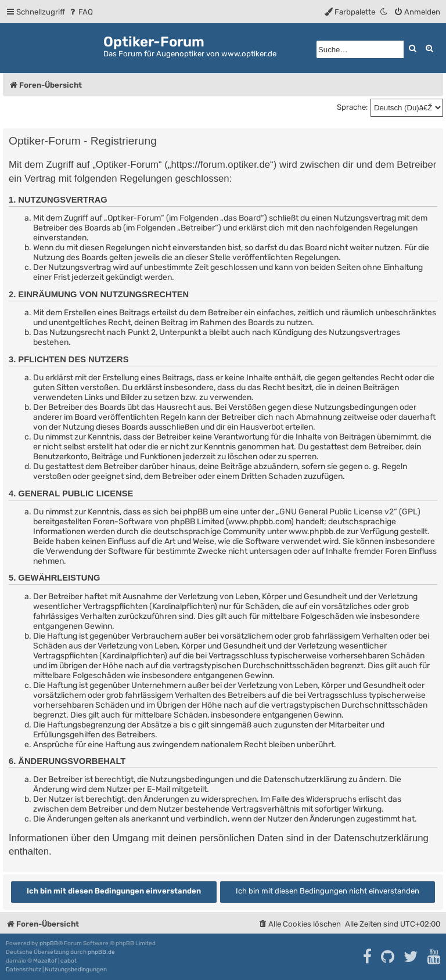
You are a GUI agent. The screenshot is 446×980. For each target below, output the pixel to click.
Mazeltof (45, 961)
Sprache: (352, 107)
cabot (69, 961)
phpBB (49, 943)
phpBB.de (101, 952)
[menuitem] (80, 12)
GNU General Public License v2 (337, 512)
